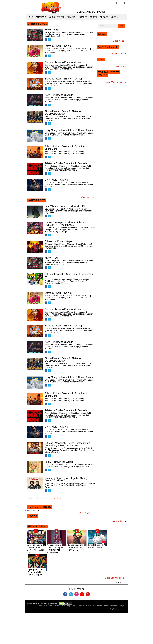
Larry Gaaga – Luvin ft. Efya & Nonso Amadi (69, 130)
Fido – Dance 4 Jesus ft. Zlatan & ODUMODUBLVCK (63, 113)
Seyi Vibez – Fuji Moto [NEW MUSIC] (65, 206)
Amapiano (41, 17)
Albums (71, 17)
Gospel (93, 17)
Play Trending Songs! (117, 609)
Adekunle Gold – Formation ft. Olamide (66, 163)
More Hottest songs (115, 82)
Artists (104, 17)
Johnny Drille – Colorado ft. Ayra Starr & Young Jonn (66, 148)
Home (30, 17)
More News (119, 41)
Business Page (42, 606)
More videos (119, 521)
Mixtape (121, 606)
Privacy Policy (66, 606)
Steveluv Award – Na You (58, 46)
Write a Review (54, 606)
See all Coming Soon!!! (113, 54)
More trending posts (116, 578)
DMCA (74, 606)
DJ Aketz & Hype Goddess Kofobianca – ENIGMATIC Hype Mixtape (67, 224)
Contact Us (90, 606)
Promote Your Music (110, 606)
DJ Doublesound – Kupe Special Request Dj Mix (69, 275)
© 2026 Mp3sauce (33, 604)
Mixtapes (82, 17)
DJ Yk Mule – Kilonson (57, 180)
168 (55, 498)
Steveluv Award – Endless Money (63, 62)
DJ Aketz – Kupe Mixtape (58, 241)
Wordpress (53, 604)
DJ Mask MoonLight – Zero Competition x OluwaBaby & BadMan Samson (67, 444)
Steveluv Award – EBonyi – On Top (64, 79)
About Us (81, 606)
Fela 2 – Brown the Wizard (59, 462)
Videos (61, 17)
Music (52, 17)
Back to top (120, 582)
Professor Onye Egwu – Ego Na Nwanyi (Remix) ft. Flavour (66, 479)
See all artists (86, 513)
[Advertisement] (64, 629)
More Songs (86, 197)
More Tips (119, 66)
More (113, 17)
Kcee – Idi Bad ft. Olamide (59, 95)
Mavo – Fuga (52, 30)
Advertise (99, 606)
